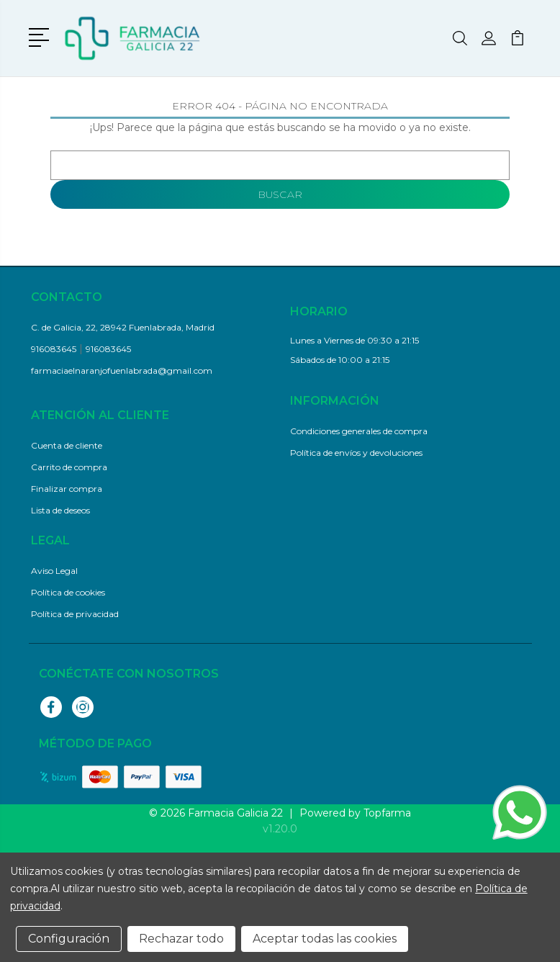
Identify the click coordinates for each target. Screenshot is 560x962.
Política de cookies (68, 592)
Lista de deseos (60, 510)
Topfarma (387, 813)
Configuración (69, 939)
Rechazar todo (181, 939)
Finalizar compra (67, 489)
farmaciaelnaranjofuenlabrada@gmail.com (122, 370)
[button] (41, 36)
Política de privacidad (75, 614)
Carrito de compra (69, 467)
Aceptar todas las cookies (325, 939)
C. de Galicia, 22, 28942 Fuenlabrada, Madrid (123, 327)
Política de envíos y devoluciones (356, 453)
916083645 (54, 349)
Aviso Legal (54, 571)
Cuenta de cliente (67, 445)
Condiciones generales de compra (359, 431)
